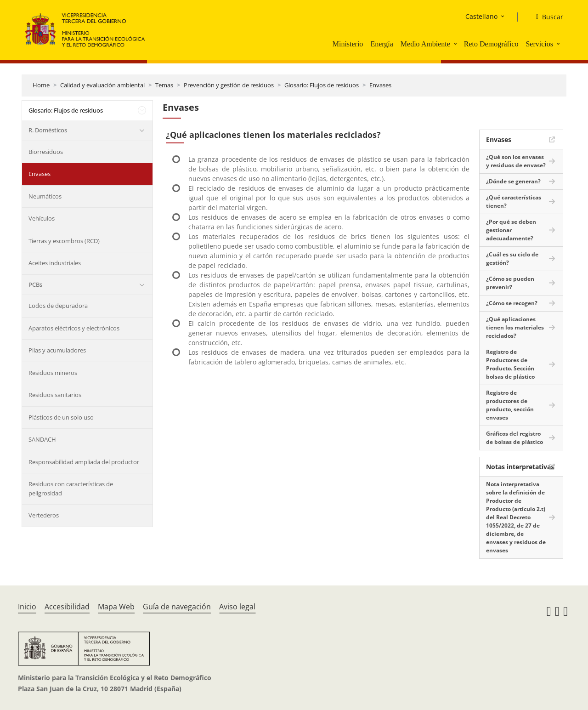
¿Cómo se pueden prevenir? (510, 283)
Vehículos (42, 218)
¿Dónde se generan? (513, 181)
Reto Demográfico (491, 44)
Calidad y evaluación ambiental (102, 85)
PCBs (35, 284)
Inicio (27, 607)
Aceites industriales (55, 263)
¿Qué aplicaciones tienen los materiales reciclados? (515, 327)
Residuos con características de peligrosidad (71, 488)
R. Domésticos (48, 130)
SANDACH (42, 439)
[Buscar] (546, 17)
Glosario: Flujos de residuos (322, 85)
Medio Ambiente (425, 44)
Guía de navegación (177, 607)
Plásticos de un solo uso (61, 417)
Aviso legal (237, 607)
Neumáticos (45, 196)
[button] (456, 44)
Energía (382, 44)
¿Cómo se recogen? (512, 303)
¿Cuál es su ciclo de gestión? (512, 258)
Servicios (539, 44)
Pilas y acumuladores (57, 350)
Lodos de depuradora (58, 306)
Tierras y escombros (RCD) (64, 241)
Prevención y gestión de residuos (229, 85)
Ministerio (348, 44)
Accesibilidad (67, 607)
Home (41, 85)
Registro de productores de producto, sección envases (510, 405)
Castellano (481, 16)
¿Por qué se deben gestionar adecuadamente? (511, 230)
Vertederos (44, 515)
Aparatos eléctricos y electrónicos (74, 328)
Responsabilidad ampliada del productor (84, 462)
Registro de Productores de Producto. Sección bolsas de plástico (510, 364)
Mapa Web (116, 607)
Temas (164, 85)
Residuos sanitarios (55, 395)
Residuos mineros (53, 373)
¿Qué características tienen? (514, 202)
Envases (380, 85)
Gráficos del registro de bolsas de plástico (514, 438)
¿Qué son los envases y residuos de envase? (516, 161)
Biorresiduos (46, 152)
